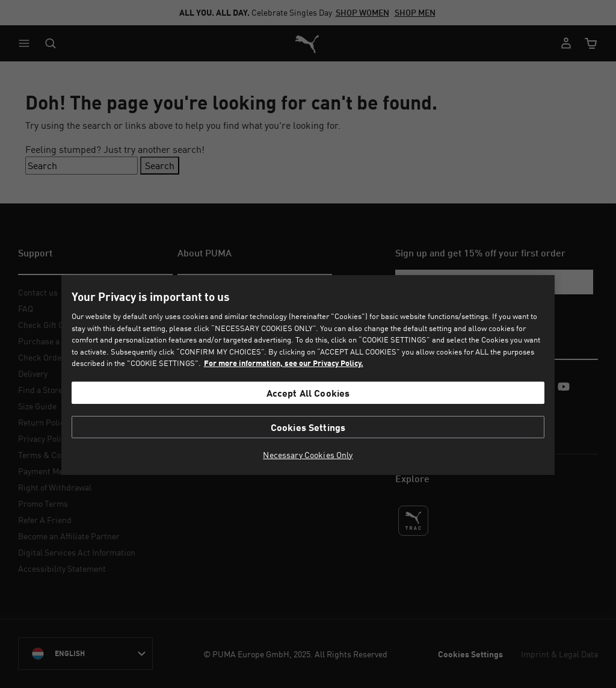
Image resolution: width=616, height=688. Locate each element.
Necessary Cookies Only (308, 455)
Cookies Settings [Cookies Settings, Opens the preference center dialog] (308, 427)
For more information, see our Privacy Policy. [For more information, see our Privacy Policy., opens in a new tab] (284, 363)
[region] (308, 375)
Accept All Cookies (308, 393)
